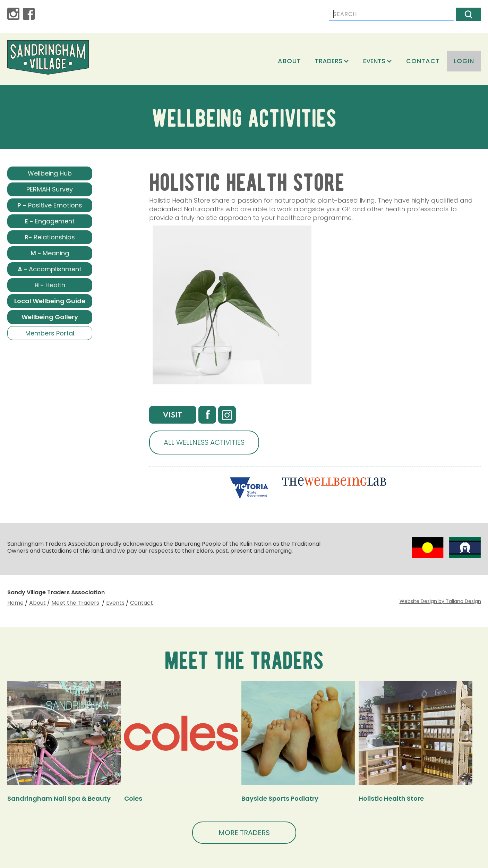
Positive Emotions (50, 205)
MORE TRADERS (244, 833)
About (289, 61)
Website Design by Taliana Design (440, 601)
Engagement (50, 221)
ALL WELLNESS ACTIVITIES (204, 442)
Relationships (50, 237)
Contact (423, 61)
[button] (332, 61)
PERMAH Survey (50, 189)
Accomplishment (50, 269)
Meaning (50, 253)
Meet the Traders (75, 603)
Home (15, 603)
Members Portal (50, 333)
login (464, 61)
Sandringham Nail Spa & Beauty (59, 798)
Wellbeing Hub (50, 173)
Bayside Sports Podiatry (280, 798)
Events (115, 603)
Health (50, 285)
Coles (133, 798)
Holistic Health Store (391, 798)
